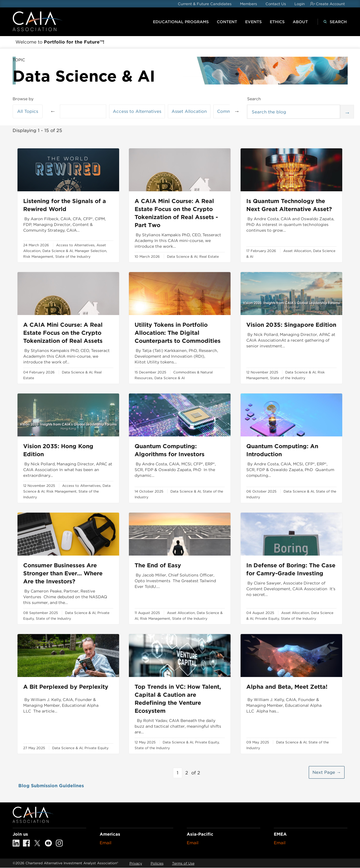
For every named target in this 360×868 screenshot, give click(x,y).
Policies (157, 863)
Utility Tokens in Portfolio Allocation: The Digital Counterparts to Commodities (178, 333)
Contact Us (276, 4)
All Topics (28, 111)
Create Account (330, 4)
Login (300, 4)
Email (106, 843)
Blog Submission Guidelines (51, 786)
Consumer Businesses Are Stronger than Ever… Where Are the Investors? (63, 573)
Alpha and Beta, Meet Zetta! (287, 687)
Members (248, 4)
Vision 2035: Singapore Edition (291, 325)
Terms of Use (183, 863)
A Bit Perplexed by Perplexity (66, 687)
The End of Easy (158, 565)
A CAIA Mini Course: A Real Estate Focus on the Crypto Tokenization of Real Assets (63, 333)
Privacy (136, 863)
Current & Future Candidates (205, 4)
